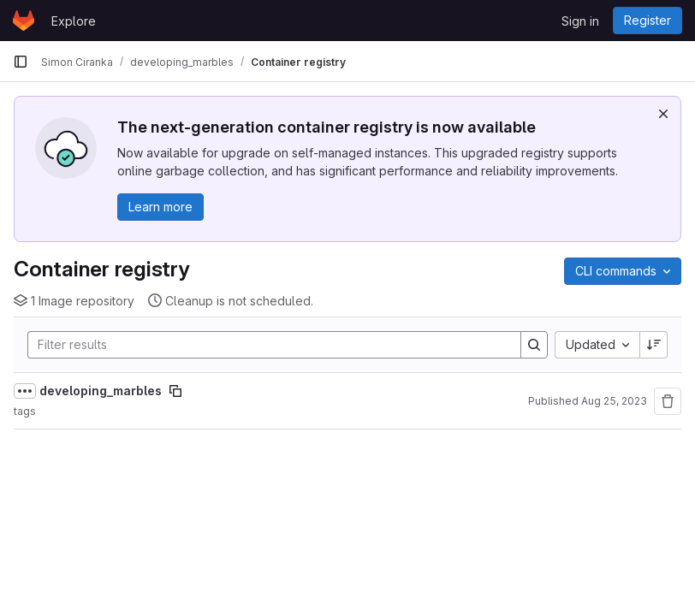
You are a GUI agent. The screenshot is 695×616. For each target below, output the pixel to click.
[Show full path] (25, 391)
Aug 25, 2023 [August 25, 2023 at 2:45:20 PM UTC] (614, 401)
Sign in (580, 21)
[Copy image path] (175, 391)
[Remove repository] (668, 401)
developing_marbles (101, 391)
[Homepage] (24, 21)
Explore (74, 21)
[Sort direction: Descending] (654, 345)
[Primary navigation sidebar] (21, 62)
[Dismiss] (663, 114)
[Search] (266, 345)
